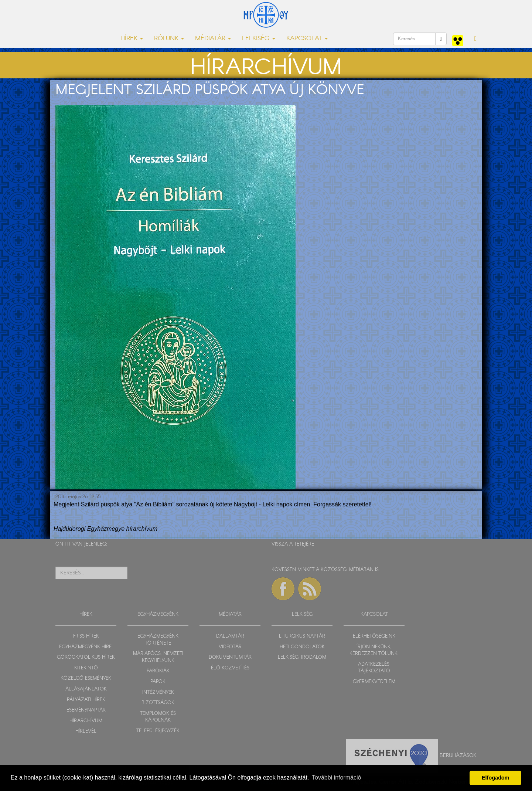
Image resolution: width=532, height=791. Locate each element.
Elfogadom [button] (495, 778)
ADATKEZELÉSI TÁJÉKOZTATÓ (374, 668)
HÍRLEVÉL (86, 731)
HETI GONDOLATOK (302, 647)
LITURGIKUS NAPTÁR (302, 636)
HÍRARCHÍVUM (86, 721)
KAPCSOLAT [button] (307, 39)
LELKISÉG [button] (259, 39)
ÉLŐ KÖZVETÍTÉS (230, 668)
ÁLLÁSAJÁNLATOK (86, 689)
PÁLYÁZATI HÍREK (86, 700)
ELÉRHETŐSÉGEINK (374, 636)
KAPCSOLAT (374, 615)
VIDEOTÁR (230, 647)
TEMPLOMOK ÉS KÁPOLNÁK (158, 717)
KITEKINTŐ (86, 668)
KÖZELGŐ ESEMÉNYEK (86, 678)
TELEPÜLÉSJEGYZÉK (158, 731)
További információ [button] (336, 778)
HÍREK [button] (132, 39)
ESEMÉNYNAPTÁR (86, 710)
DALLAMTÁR (230, 636)
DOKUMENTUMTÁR (230, 657)
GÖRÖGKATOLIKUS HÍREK (86, 657)
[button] (475, 39)
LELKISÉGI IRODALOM (302, 657)
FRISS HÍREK (86, 636)
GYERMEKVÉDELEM (374, 682)
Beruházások (458, 755)
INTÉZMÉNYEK (158, 692)
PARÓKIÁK (158, 671)
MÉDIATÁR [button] (213, 39)
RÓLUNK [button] (169, 39)
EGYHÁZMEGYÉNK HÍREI (86, 647)
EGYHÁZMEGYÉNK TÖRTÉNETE (158, 640)
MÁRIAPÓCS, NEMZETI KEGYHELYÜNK (158, 657)
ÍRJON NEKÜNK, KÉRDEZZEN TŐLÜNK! (374, 651)
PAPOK (158, 682)
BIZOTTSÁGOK (158, 703)
